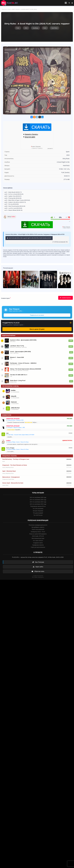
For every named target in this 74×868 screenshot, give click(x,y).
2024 (26, 28)
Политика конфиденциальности (38, 525)
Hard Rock (54, 28)
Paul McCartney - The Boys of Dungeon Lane (16, 459)
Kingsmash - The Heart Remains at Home (15, 465)
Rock (45, 28)
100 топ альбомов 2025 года (38, 500)
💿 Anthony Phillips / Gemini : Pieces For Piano (17, 442)
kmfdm (13, 390)
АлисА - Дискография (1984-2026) (20, 352)
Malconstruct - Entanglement (11, 477)
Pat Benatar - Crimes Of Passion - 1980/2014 (23, 363)
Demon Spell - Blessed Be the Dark (13, 483)
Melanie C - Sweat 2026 (17, 357)
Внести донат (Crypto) (37, 329)
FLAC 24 (11, 3)
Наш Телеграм (38, 562)
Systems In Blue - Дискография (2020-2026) (23, 340)
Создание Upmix (38, 543)
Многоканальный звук (38, 538)
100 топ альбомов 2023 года (38, 504)
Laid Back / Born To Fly (17, 346)
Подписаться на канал (37, 315)
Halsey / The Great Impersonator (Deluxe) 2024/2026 (26, 369)
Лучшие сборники (38, 511)
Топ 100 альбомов (38, 509)
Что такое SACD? (38, 541)
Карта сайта (38, 567)
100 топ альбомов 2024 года (38, 502)
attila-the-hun (15, 408)
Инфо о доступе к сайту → (16, 311)
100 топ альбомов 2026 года (38, 497)
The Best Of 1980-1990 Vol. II (19, 375)
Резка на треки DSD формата (38, 534)
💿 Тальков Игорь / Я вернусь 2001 (15, 420)
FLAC (9, 9)
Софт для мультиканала (38, 547)
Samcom (14, 402)
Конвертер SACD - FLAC (38, 532)
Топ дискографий (38, 513)
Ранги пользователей (38, 529)
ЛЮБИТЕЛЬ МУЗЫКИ (13, 419)
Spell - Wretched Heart (9, 471)
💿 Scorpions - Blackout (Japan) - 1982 (16, 427)
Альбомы (35, 28)
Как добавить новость (38, 527)
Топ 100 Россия (38, 515)
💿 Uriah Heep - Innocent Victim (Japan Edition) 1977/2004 (20, 435)
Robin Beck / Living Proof (18, 381)
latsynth (14, 396)
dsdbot (13, 217)
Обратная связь (38, 571)
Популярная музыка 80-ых (38, 506)
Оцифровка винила (38, 545)
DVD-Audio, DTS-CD (38, 536)
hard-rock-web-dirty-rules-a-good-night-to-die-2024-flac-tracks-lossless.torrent (29, 238)
